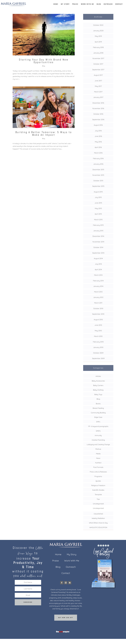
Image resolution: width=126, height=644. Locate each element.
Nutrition (98, 463)
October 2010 (98, 308)
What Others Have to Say (98, 523)
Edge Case (98, 417)
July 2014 (98, 264)
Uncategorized (98, 508)
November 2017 (98, 58)
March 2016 (98, 153)
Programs (98, 476)
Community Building (98, 413)
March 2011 (98, 303)
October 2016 (98, 114)
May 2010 (98, 331)
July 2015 (98, 197)
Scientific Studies (98, 490)
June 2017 (98, 81)
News (98, 458)
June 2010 (98, 325)
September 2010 (98, 314)
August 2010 (98, 320)
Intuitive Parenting (98, 440)
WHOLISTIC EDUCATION (98, 527)
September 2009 (98, 358)
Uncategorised (98, 504)
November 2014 (98, 242)
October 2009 (98, 353)
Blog (99, 4)
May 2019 (98, 36)
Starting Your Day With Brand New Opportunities (44, 61)
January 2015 (98, 231)
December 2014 (98, 236)
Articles (98, 376)
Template (98, 495)
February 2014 (98, 281)
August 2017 (98, 75)
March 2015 (98, 220)
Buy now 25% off (66, 618)
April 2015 (98, 214)
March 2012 (98, 292)
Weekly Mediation (98, 518)
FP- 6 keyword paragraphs (98, 426)
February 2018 (98, 47)
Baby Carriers (98, 385)
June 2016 (98, 136)
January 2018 (98, 53)
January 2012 (98, 297)
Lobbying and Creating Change (98, 444)
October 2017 (98, 64)
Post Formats (98, 467)
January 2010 (98, 347)
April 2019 (98, 42)
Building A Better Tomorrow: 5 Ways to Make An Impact (44, 134)
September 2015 (98, 186)
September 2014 (98, 253)
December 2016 (98, 103)
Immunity (98, 435)
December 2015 (98, 170)
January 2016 (98, 164)
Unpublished (98, 514)
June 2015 (98, 203)
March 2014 (98, 275)
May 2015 (98, 208)
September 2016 (98, 119)
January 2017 (98, 97)
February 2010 (98, 342)
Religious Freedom (98, 485)
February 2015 (98, 225)
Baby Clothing (98, 390)
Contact (119, 4)
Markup (98, 449)
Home (56, 4)
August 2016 (98, 125)
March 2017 (98, 92)
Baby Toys (98, 394)
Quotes (98, 481)
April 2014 (98, 269)
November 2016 (98, 108)
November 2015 (98, 175)
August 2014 (98, 258)
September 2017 (98, 70)
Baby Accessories (98, 381)
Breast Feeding (98, 408)
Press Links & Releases (98, 472)
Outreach (108, 4)
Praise (75, 4)
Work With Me (88, 4)
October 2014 (98, 247)
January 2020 (98, 31)
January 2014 (98, 286)
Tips (98, 499)
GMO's (98, 431)
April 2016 (98, 147)
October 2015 (98, 181)
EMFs (98, 422)
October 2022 (98, 25)
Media (98, 454)
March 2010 (98, 336)
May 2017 (98, 86)
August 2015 (98, 192)
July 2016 (98, 131)
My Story (65, 4)
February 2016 (98, 158)
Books (98, 404)
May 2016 (98, 142)
